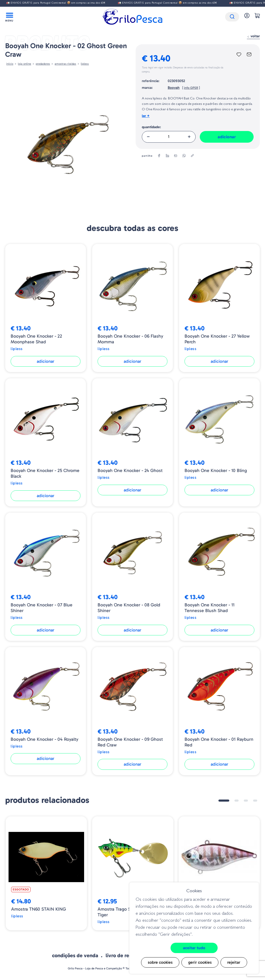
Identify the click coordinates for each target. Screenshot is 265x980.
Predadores (43, 64)
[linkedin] (167, 156)
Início (10, 64)
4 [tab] (255, 801)
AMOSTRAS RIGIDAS (65, 64)
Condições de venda (75, 955)
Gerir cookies (200, 962)
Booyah (174, 88)
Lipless (85, 64)
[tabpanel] (46, 873)
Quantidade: (151, 127)
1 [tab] (224, 801)
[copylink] (192, 156)
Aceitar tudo (194, 948)
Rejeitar (234, 962)
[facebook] (159, 156)
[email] (176, 156)
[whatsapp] (184, 156)
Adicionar (227, 137)
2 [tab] (237, 801)
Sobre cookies (160, 962)
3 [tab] (246, 801)
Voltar (253, 36)
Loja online (24, 64)
